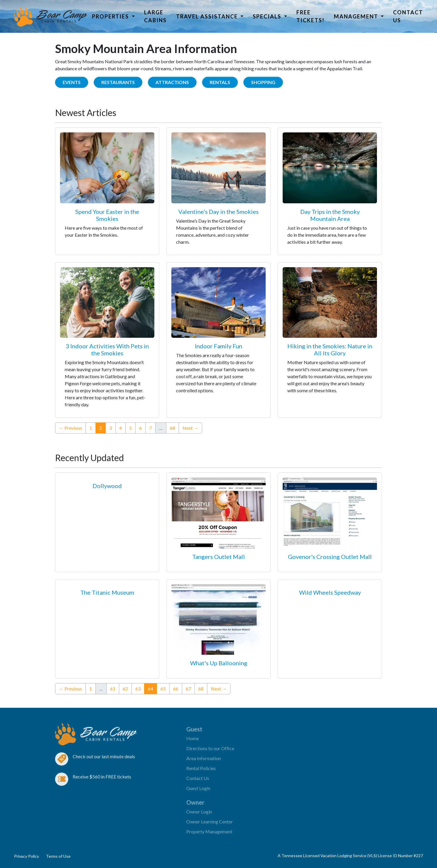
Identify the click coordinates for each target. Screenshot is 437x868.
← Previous (70, 428)
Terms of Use (58, 856)
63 (138, 689)
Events (72, 82)
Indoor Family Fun (218, 346)
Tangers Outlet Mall (218, 557)
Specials (268, 16)
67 (188, 689)
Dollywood (107, 486)
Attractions (172, 82)
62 (125, 689)
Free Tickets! (310, 16)
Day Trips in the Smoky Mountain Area (330, 215)
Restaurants (118, 82)
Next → (190, 428)
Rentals (220, 82)
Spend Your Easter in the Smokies (107, 215)
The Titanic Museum (107, 592)
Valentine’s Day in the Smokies (218, 212)
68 (173, 428)
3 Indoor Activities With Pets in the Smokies (107, 349)
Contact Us (408, 16)
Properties (111, 16)
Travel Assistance (208, 16)
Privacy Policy (27, 856)
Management (357, 16)
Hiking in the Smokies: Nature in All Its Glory (330, 349)
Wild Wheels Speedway (330, 592)
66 (176, 689)
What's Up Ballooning (219, 663)
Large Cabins (155, 16)
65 (163, 689)
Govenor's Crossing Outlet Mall (330, 557)
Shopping (263, 82)
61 (113, 689)
